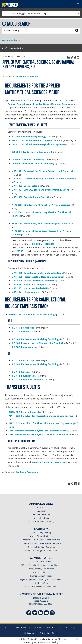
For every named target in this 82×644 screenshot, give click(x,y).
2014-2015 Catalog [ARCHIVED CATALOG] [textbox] (25, 13)
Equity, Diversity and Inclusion (41, 569)
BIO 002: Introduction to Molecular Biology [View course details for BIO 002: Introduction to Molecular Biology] (32, 314)
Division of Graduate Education (41, 547)
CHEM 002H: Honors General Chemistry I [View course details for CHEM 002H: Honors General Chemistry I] (34, 163)
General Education (18, 104)
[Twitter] (35, 613)
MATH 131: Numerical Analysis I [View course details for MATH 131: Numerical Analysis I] (29, 284)
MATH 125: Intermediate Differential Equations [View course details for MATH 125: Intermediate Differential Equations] (37, 277)
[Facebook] (29, 613)
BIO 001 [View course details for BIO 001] (36, 244)
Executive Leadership (41, 514)
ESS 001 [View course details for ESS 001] (20, 251)
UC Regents (44, 633)
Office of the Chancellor (41, 561)
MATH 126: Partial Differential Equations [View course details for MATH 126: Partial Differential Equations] (34, 281)
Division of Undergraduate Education (41, 550)
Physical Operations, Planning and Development (41, 579)
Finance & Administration (41, 576)
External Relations (41, 572)
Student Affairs (41, 583)
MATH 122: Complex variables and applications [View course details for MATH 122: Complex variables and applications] (37, 273)
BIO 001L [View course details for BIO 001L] (50, 244)
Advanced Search (12, 40)
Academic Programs (27, 77)
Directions (37, 627)
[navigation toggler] (78, 4)
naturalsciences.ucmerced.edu (50, 462)
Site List (55, 633)
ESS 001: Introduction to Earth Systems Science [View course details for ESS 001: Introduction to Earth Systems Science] (37, 140)
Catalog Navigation (15, 48)
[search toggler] (71, 4)
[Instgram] (52, 613)
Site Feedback (30, 633)
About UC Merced (22, 627)
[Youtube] (46, 613)
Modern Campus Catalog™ (47, 642)
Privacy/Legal (71, 627)
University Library (41, 518)
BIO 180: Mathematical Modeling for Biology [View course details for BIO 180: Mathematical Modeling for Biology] (36, 339)
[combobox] (41, 13)
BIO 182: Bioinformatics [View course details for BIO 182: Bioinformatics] (24, 347)
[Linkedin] (40, 613)
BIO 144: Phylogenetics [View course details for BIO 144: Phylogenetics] (24, 376)
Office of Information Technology (41, 522)
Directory (49, 627)
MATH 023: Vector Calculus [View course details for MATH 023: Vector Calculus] (26, 186)
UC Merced (41, 507)
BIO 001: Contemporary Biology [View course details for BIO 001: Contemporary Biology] (29, 137)
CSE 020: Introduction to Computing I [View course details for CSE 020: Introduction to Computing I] (32, 152)
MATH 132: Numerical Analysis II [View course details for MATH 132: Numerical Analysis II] (29, 288)
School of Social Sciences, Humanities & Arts (41, 540)
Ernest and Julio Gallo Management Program (41, 543)
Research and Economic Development (41, 587)
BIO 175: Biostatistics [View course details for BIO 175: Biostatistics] (23, 328)
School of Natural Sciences (41, 536)
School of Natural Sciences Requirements (55, 104)
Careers (59, 627)
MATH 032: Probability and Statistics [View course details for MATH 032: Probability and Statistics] (31, 197)
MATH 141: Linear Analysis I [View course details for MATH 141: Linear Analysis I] (26, 292)
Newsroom (41, 511)
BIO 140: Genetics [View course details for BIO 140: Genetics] (21, 332)
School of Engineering (41, 533)
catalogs (23, 639)
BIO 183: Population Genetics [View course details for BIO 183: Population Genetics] (27, 379)
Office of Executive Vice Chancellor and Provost (41, 565)
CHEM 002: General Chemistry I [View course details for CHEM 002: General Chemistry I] (28, 160)
